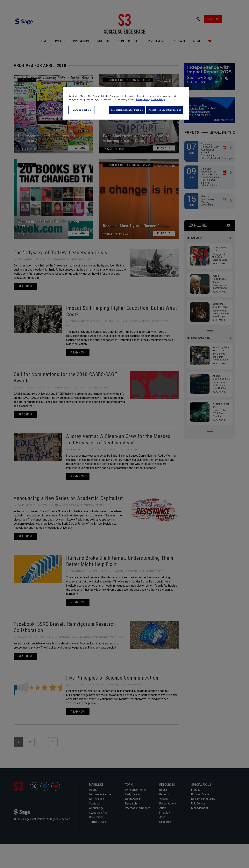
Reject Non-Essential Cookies (126, 110)
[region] (126, 103)
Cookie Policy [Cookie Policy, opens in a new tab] (158, 99)
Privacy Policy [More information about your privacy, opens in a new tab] (143, 99)
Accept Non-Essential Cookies (165, 110)
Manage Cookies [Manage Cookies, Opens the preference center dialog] (82, 110)
